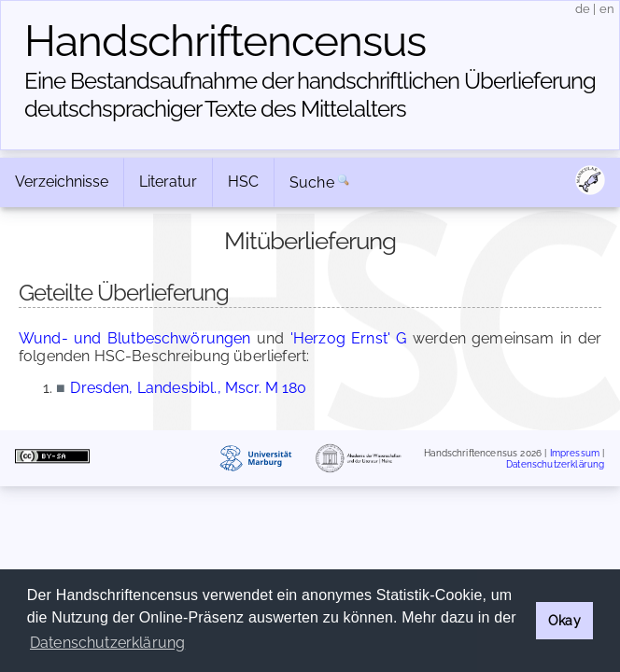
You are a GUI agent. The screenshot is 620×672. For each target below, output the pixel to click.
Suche (312, 182)
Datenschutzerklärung (555, 463)
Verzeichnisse (62, 182)
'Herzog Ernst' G (349, 338)
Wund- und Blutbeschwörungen (135, 338)
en (607, 9)
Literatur (168, 182)
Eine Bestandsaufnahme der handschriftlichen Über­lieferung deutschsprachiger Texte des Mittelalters (310, 95)
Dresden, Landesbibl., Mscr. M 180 (188, 388)
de (583, 9)
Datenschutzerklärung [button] (107, 643)
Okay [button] (564, 620)
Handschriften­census (225, 41)
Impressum (575, 453)
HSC (243, 182)
